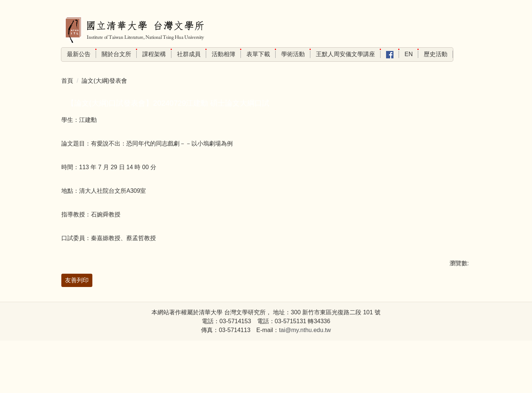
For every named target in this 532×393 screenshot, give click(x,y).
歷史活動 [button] (445, 67)
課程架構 (183, 54)
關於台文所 (145, 54)
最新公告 (108, 54)
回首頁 (76, 54)
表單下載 (287, 54)
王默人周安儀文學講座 (374, 54)
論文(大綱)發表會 (104, 94)
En (437, 54)
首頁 (67, 94)
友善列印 (77, 293)
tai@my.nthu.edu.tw (305, 382)
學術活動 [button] (322, 54)
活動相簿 (252, 54)
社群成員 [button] (218, 54)
